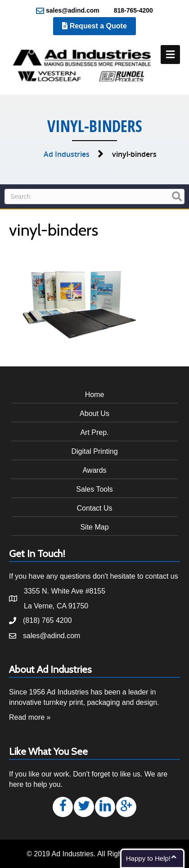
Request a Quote (94, 26)
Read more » (30, 717)
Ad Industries (67, 154)
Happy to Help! (148, 858)
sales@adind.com (68, 11)
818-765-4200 (128, 11)
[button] (63, 807)
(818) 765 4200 (47, 620)
